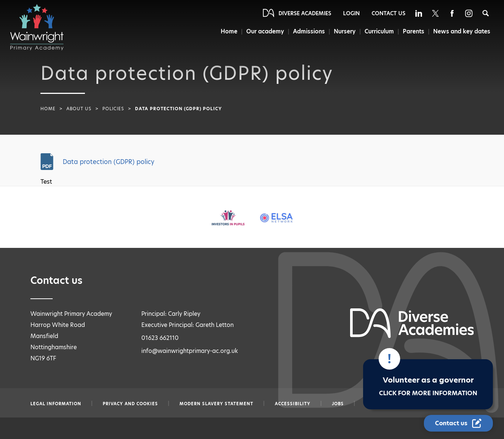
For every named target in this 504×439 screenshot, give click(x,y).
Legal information (56, 404)
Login (351, 13)
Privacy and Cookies (130, 404)
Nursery (345, 31)
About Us (79, 109)
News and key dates (462, 31)
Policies (113, 109)
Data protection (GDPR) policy (108, 162)
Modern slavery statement (216, 404)
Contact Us (388, 13)
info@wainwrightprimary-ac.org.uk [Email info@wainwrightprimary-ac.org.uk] (190, 351)
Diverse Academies (305, 13)
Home (229, 31)
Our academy (265, 31)
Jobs (338, 404)
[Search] (486, 13)
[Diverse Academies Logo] (40, 27)
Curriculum (379, 31)
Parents (414, 31)
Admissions (309, 31)
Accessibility (293, 404)
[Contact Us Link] (458, 423)
